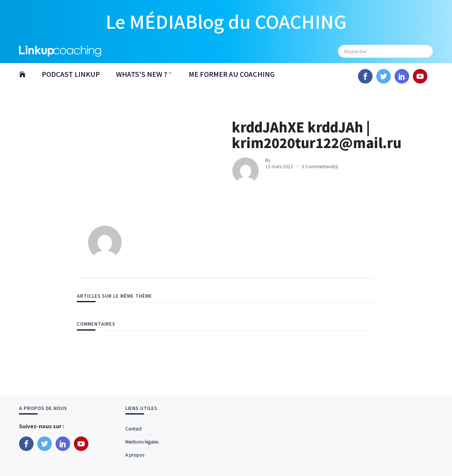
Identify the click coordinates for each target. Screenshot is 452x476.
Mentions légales (142, 441)
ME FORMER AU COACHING (232, 74)
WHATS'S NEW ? (142, 74)
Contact (134, 428)
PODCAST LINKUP (71, 74)
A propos (135, 455)
